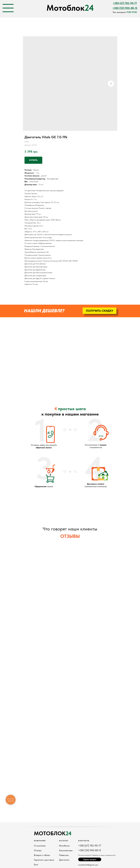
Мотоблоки (64, 846)
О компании (40, 846)
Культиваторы (66, 850)
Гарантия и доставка (44, 860)
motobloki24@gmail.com (88, 865)
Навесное (64, 855)
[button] (100, 311)
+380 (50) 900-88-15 (90, 850)
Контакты (84, 841)
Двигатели (64, 860)
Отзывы (38, 850)
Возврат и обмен (42, 855)
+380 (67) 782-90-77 (90, 846)
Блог (36, 865)
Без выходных (125, 12)
